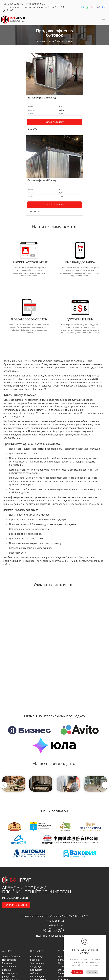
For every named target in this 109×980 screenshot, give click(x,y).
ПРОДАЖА (50, 41)
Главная (40, 41)
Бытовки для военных (37, 915)
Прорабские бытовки (9, 879)
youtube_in (93, 7)
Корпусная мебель (36, 889)
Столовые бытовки (8, 912)
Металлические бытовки (39, 932)
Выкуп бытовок (67, 920)
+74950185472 (13, 4)
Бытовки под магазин (37, 945)
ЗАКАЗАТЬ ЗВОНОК (16, 822)
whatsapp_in (88, 7)
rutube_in (98, 7)
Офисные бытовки (64, 41)
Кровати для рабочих (37, 875)
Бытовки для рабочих (37, 952)
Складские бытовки (8, 905)
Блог (89, 874)
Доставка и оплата (64, 875)
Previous (4, 702)
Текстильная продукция (37, 882)
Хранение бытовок (64, 909)
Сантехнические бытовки (11, 899)
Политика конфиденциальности (54, 853)
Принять (77, 972)
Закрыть (92, 972)
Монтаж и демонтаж (64, 902)
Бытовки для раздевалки (9, 892)
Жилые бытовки (11, 874)
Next (105, 702)
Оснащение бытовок (65, 889)
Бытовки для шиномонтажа (38, 895)
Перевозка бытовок (64, 882)
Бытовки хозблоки (36, 959)
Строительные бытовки (10, 919)
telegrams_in (82, 7)
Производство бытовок (66, 895)
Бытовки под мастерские (37, 969)
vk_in (103, 7)
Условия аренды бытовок (95, 882)
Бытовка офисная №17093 (71, 98)
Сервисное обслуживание (66, 915)
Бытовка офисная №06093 (21, 92)
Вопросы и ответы (96, 877)
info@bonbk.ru (35, 4)
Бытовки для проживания (37, 922)
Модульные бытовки (37, 939)
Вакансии (91, 887)
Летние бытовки (39, 927)
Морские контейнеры (9, 925)
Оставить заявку (29, 116)
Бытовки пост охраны (10, 885)
